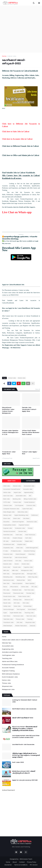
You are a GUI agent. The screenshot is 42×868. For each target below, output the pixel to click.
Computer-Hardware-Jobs (11, 509)
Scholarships (28, 606)
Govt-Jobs (6, 538)
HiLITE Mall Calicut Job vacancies (24, 709)
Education (6, 522)
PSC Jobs (34, 587)
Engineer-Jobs (8, 528)
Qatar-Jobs (7, 600)
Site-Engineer (21, 609)
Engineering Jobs (8, 649)
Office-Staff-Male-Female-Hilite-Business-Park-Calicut (31, 432)
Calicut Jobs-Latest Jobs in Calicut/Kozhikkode (18, 640)
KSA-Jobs (18, 561)
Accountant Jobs (8, 646)
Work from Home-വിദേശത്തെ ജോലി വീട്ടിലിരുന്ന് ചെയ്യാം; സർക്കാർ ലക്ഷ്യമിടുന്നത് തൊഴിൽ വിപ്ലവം (25, 729)
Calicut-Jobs (12, 56)
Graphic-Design (17, 538)
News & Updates (17, 583)
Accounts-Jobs (28, 489)
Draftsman (35, 515)
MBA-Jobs (15, 570)
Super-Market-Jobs (16, 613)
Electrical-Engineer (18, 522)
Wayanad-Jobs (30, 622)
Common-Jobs (31, 505)
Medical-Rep (21, 580)
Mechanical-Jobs (9, 580)
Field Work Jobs (8, 535)
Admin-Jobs (7, 492)
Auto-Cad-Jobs (8, 496)
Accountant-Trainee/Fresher (12, 489)
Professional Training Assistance (13, 665)
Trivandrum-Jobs (8, 622)
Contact (22, 862)
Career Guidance (29, 502)
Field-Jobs (19, 535)
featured (32, 626)
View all (38, 389)
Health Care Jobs (17, 541)
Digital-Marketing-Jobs (21, 515)
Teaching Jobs (7, 658)
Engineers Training (8, 671)
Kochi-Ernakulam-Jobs (10, 677)
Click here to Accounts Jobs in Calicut (17, 139)
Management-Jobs (18, 574)
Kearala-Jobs (7, 564)
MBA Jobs (6, 570)
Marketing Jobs (8, 577)
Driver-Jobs (7, 518)
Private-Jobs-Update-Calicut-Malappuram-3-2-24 (10, 432)
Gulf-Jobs (28, 538)
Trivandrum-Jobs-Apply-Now (9, 453)
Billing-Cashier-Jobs (30, 499)
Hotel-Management (32, 548)
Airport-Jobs (17, 492)
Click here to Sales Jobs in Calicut (16, 132)
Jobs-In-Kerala (8, 561)
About (15, 862)
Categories (31, 481)
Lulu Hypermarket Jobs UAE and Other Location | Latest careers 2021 (26, 737)
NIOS (29, 580)
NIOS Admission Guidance (11, 674)
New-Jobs (6, 583)
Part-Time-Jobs (29, 590)
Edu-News (26, 518)
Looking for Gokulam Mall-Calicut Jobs (25, 701)
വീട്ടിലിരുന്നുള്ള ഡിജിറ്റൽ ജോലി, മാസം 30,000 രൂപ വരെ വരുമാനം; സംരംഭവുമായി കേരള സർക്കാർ (26, 755)
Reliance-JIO (29, 600)
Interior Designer (20, 554)
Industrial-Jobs (8, 554)
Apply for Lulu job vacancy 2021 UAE (25, 780)
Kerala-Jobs (22, 378)
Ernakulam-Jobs (20, 528)
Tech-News (7, 616)
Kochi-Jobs (7, 567)
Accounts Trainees (8, 668)
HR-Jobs (6, 541)
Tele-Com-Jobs (31, 616)
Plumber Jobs (30, 593)
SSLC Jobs (26, 603)
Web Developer (8, 626)
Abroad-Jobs (17, 486)
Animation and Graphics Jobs (12, 652)
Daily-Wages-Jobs (9, 512)
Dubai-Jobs (17, 518)
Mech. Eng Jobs (33, 577)
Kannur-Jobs (28, 561)
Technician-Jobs (18, 616)
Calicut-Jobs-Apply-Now (30, 453)
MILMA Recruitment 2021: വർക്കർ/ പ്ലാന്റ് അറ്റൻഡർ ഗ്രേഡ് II (24, 772)
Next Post (36, 458)
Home (4, 56)
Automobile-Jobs (21, 496)
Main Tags (12, 481)
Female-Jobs (22, 531)
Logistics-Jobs (28, 567)
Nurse (5, 587)
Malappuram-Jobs (27, 570)
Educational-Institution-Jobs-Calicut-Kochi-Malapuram (8, 410)
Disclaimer (8, 865)
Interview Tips (7, 643)
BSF (30, 496)
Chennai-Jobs (8, 505)
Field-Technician (30, 535)
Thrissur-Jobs (20, 619)
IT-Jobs (6, 551)
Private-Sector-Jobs (9, 596)
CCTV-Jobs (7, 502)
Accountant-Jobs (29, 486)
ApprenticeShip (29, 492)
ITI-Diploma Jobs (16, 551)
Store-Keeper (32, 609)
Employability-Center (10, 525)
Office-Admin (14, 587)
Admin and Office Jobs (10, 661)
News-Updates (30, 583)
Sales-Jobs (17, 606)
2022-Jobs (7, 486)
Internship (31, 554)
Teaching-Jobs (29, 613)
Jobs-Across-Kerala (21, 557)
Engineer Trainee (24, 525)
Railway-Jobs (18, 600)
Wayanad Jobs (7, 686)
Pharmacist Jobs (18, 593)
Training (30, 619)
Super (5, 613)
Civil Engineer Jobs (8, 655)
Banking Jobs (17, 499)
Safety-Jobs (7, 606)
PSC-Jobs (6, 590)
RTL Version (34, 865)
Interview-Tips (8, 557)
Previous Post (8, 458)
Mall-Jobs (6, 574)
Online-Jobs (25, 587)
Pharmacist (7, 593)
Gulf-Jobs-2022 (18, 762)
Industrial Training (29, 551)
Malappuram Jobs (8, 689)
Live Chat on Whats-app (17, 212)
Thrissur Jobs (6, 683)
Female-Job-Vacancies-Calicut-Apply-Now (29, 409)
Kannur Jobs (6, 680)
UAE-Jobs (20, 622)
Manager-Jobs (32, 574)
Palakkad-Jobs (17, 590)
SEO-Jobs (17, 603)
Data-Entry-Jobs (23, 512)
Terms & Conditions (21, 865)
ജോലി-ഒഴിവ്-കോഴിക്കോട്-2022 (23, 718)
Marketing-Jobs (20, 577)
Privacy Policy (32, 862)
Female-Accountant (9, 531)
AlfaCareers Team (26, 859)
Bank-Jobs (7, 499)
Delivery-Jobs (7, 515)
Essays (30, 528)
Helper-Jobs (29, 541)
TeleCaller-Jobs (8, 619)
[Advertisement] (21, 29)
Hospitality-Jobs (8, 548)
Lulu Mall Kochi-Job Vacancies (23, 745)
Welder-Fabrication (21, 626)
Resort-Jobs (7, 603)
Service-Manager (9, 609)
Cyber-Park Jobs (27, 509)
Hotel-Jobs (20, 548)
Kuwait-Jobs (17, 567)
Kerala (17, 564)
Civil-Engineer (19, 505)
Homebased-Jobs (9, 544)
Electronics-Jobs (32, 522)
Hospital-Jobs (22, 544)
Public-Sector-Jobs (24, 596)
